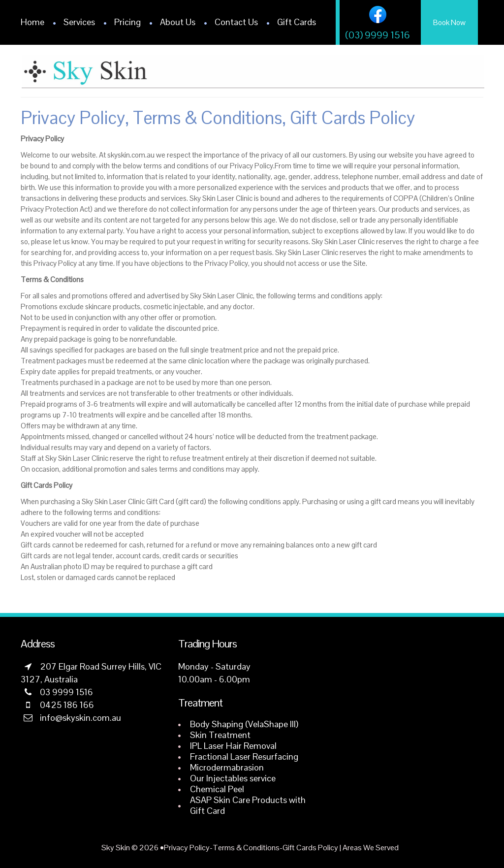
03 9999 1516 (66, 692)
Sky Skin (116, 848)
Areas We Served (371, 848)
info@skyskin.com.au (80, 718)
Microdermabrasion (227, 767)
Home (32, 22)
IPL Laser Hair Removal (233, 746)
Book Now (449, 22)
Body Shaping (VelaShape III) (244, 724)
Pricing (127, 22)
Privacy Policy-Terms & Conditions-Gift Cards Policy (251, 848)
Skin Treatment (220, 735)
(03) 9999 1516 (378, 35)
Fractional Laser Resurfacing (244, 756)
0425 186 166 (67, 705)
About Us (178, 22)
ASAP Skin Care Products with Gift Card (248, 805)
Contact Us (236, 22)
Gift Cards (297, 22)
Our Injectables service (233, 778)
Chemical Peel (217, 789)
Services (79, 22)
